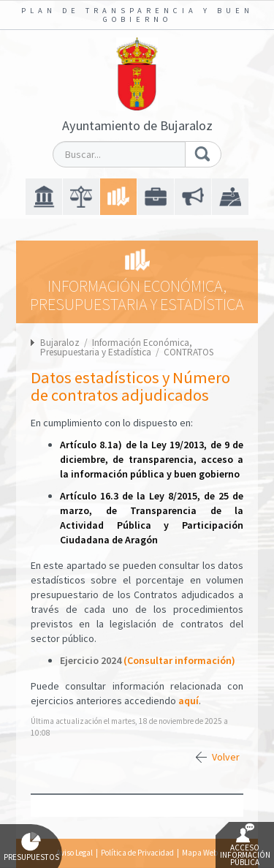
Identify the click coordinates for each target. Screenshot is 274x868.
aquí (189, 701)
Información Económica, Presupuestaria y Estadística (116, 347)
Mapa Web (200, 853)
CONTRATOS (189, 352)
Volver (226, 757)
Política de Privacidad (137, 853)
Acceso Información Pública (245, 845)
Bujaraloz (60, 343)
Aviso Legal (75, 853)
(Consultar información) (179, 660)
